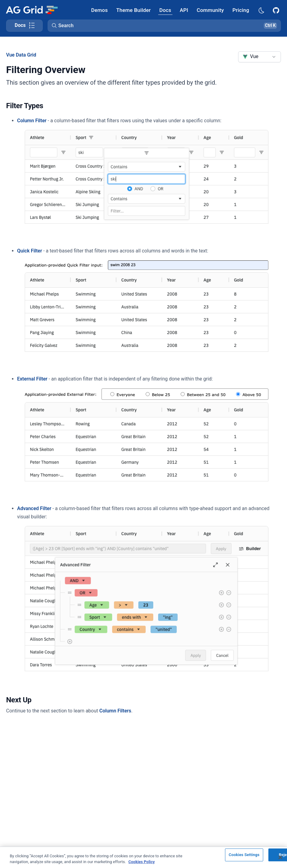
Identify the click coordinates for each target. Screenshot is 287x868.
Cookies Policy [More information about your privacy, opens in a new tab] (142, 862)
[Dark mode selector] (261, 10)
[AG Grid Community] (210, 10)
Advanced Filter (34, 508)
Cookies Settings (244, 855)
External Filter (32, 379)
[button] (164, 26)
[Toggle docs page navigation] (24, 26)
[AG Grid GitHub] (277, 10)
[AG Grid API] (184, 10)
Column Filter (32, 121)
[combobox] (260, 57)
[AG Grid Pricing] (241, 10)
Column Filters (115, 711)
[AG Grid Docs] (165, 10)
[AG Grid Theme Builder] (134, 10)
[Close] (280, 857)
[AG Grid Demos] (100, 10)
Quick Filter (30, 251)
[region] (143, 857)
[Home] (32, 10)
